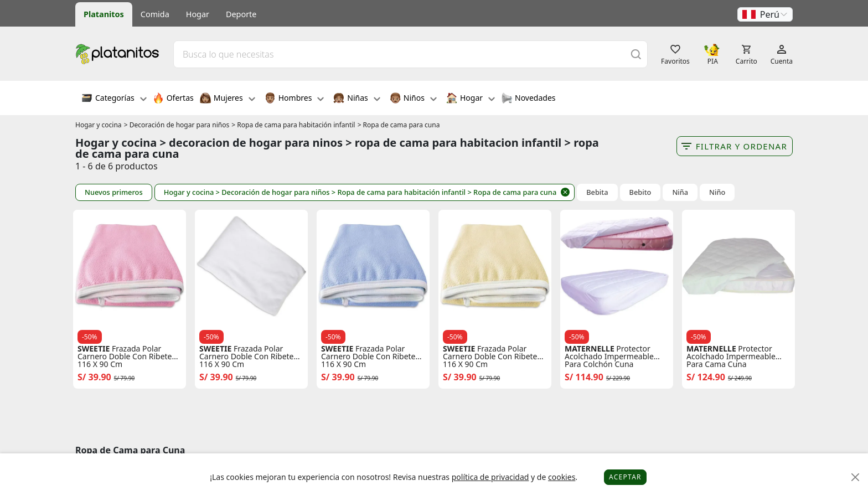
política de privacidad (490, 477)
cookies (562, 477)
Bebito (640, 192)
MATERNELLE (590, 349)
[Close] (856, 477)
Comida (155, 14)
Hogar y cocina (99, 125)
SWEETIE (94, 349)
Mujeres (228, 99)
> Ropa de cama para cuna (399, 125)
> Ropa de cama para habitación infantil (293, 125)
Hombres (294, 99)
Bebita (597, 192)
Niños (413, 99)
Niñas (356, 99)
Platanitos (104, 14)
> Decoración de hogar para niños (177, 125)
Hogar (198, 14)
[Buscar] (636, 54)
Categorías (114, 99)
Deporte (241, 14)
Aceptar (625, 477)
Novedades (528, 99)
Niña (680, 192)
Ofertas (173, 99)
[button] (765, 14)
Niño (717, 192)
